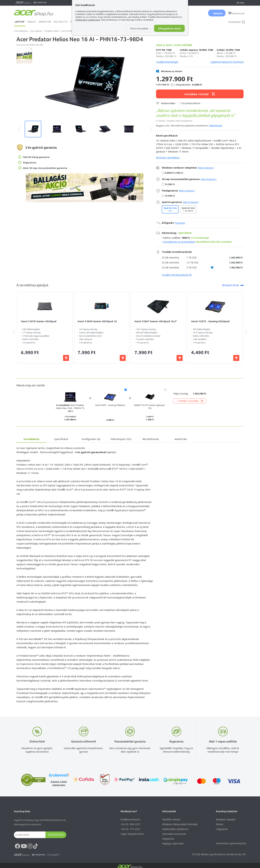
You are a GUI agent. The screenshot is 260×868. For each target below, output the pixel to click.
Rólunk (220, 824)
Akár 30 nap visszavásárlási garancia (43, 168)
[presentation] (19, 129)
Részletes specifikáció (168, 158)
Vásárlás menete (171, 819)
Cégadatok (222, 829)
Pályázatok (168, 839)
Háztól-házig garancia (34, 157)
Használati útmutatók (174, 834)
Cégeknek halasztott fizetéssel (227, 62)
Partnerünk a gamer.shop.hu (231, 843)
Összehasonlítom (191, 103)
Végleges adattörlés (173, 844)
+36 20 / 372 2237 (130, 829)
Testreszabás (136, 28)
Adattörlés (181, 439)
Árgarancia (27, 162)
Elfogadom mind (168, 28)
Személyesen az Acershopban (179, 242)
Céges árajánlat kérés (132, 834)
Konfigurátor (91, 439)
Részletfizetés (151, 439)
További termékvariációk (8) (177, 275)
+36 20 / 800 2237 (130, 824)
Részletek (180, 223)
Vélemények (216, 125)
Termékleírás (31, 439)
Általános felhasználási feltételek (180, 824)
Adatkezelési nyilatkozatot (88, 20)
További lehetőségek (167, 62)
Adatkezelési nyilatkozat (175, 829)
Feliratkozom (56, 835)
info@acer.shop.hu (130, 819)
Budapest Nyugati (226, 819)
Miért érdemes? (206, 168)
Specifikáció (61, 439)
